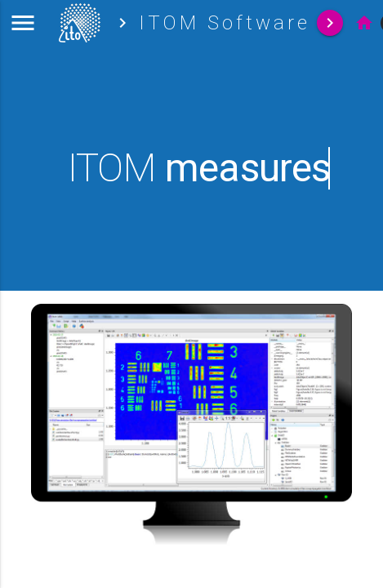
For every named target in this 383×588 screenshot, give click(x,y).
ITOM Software (225, 23)
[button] (23, 23)
